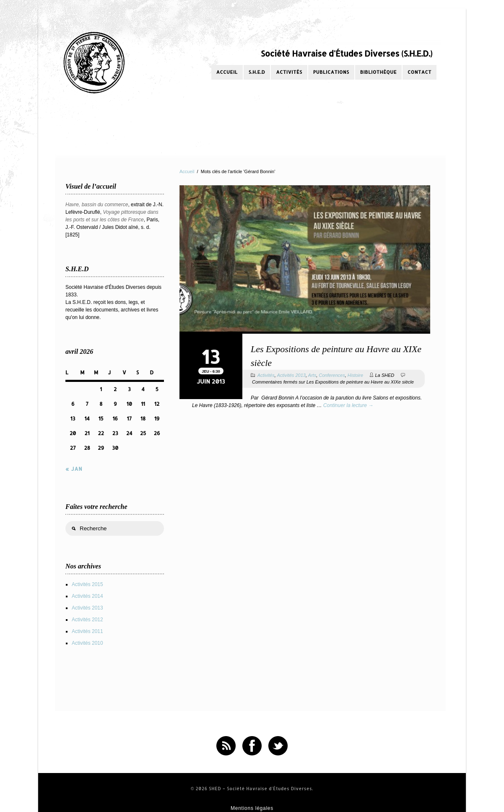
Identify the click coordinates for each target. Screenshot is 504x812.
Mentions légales (252, 808)
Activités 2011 (87, 631)
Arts (312, 375)
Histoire (355, 375)
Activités (289, 72)
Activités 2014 (87, 596)
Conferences (332, 375)
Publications (331, 72)
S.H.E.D (257, 72)
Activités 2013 (291, 375)
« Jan (74, 469)
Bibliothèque (378, 72)
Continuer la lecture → (348, 405)
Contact (420, 72)
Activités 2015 (87, 584)
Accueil (227, 72)
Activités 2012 (87, 620)
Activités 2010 (87, 643)
